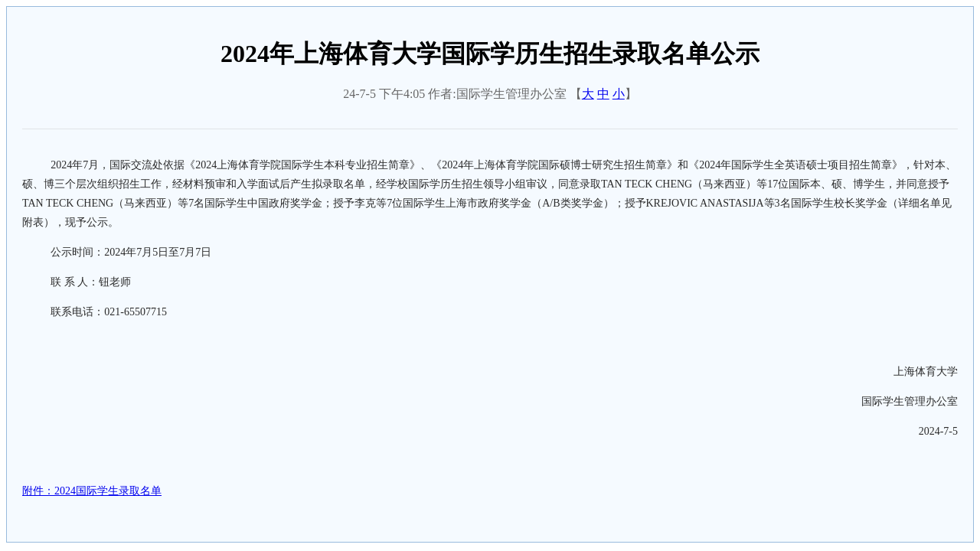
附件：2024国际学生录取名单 (92, 491)
